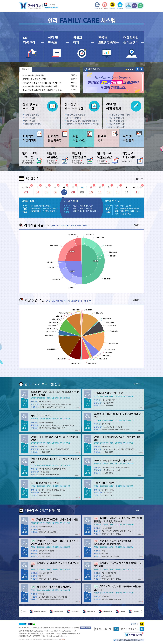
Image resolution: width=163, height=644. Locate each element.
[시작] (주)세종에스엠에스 (41, 206)
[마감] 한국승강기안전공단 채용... (85, 211)
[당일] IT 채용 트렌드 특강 (83, 206)
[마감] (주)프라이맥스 (123, 214)
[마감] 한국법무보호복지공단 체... (127, 211)
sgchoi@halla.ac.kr (60, 636)
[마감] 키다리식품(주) (123, 206)
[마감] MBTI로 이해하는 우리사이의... (45, 208)
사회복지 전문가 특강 (41, 416)
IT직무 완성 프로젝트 (104, 483)
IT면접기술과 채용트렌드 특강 (108, 393)
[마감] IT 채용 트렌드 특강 (83, 208)
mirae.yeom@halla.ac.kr (71, 633)
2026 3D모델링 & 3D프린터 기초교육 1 (114, 460)
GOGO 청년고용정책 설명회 (45, 483)
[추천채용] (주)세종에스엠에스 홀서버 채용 (54, 519)
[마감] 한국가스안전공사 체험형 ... (44, 211)
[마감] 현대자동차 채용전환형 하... (127, 208)
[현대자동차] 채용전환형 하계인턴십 (51, 587)
